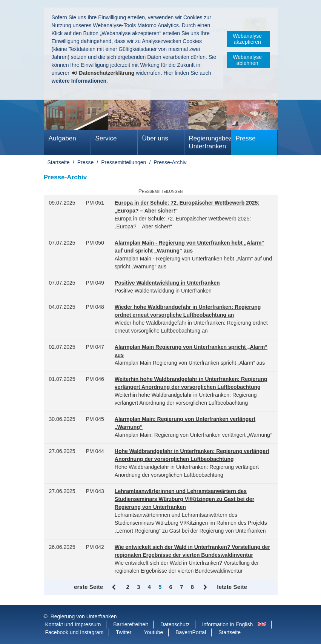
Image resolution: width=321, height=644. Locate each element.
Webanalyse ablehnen (247, 60)
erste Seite (88, 587)
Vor (205, 587)
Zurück (114, 587)
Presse (246, 138)
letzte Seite (232, 587)
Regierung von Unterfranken (84, 616)
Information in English (228, 624)
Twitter (124, 632)
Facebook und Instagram (74, 632)
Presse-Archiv (170, 162)
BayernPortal (191, 632)
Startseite (59, 162)
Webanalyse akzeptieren (247, 39)
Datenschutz (175, 624)
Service (106, 138)
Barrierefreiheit (131, 624)
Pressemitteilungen (124, 162)
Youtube (153, 632)
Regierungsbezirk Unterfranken (210, 142)
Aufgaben (62, 138)
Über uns (155, 138)
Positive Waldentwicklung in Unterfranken (167, 283)
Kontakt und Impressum (73, 624)
